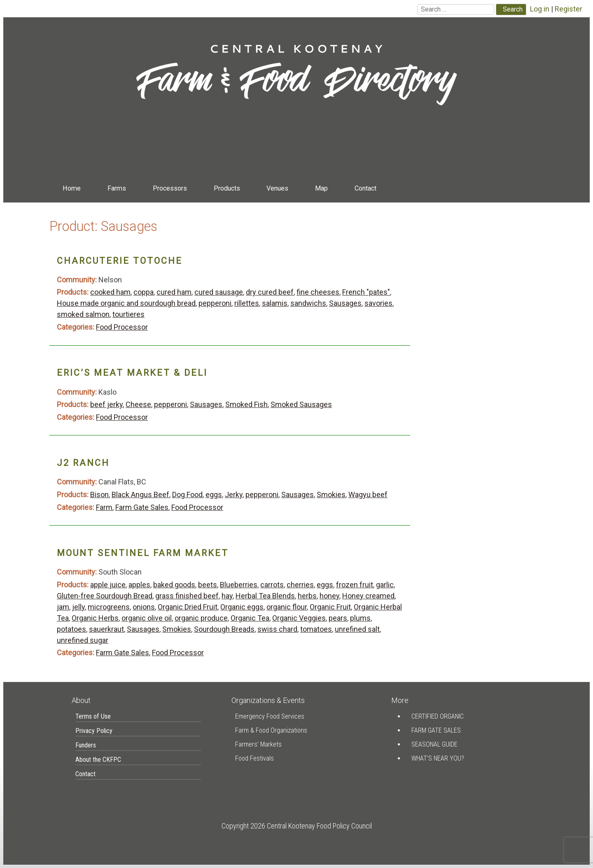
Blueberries (239, 585)
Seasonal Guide (434, 744)
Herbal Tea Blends (265, 596)
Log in (540, 9)
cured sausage (219, 292)
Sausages (345, 303)
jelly (78, 607)
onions (144, 607)
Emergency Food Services (270, 716)
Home (72, 188)
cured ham (174, 292)
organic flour (287, 607)
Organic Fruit (330, 607)
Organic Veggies (299, 618)
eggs (214, 495)
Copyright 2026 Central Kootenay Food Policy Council (297, 826)
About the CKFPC (98, 760)
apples (139, 585)
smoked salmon (83, 314)
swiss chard (277, 629)
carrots (272, 585)
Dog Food (187, 495)
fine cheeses (318, 292)
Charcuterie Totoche (120, 261)
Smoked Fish (246, 404)
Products (227, 188)
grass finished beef (187, 596)
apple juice (108, 585)
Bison (99, 495)
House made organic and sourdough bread (126, 303)
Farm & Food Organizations (271, 730)
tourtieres (128, 314)
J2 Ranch (83, 463)
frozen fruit (355, 585)
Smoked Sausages (301, 404)
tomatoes (316, 629)
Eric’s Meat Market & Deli (132, 373)
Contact (365, 188)
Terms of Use (93, 716)
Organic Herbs (95, 618)
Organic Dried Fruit (188, 607)
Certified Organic (438, 716)
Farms (117, 188)
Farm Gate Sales (142, 507)
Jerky (234, 495)
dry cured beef (270, 292)
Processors (170, 188)
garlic (385, 585)
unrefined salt (357, 629)
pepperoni (215, 303)
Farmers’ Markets (258, 744)
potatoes (71, 629)
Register (568, 9)
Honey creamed (368, 596)
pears (338, 618)
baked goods (174, 585)
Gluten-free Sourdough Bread (105, 596)
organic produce (201, 618)
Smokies (331, 495)
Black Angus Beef (140, 495)
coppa (144, 292)
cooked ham (110, 292)
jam (63, 607)
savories (378, 303)
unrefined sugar (83, 640)
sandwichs (308, 303)
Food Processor (122, 327)
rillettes (247, 303)
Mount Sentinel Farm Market (143, 553)
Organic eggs (242, 607)
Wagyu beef (368, 495)
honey (329, 596)
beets (208, 585)
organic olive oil (147, 618)
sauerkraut (106, 629)
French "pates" (366, 292)
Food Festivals (254, 758)
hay (227, 596)
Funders (86, 745)
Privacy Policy (94, 731)
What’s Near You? (438, 758)
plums (360, 618)
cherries (300, 585)
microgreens (109, 607)
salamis (275, 303)
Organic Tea (250, 618)
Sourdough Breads (224, 629)
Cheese (138, 404)
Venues (277, 188)
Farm (104, 507)
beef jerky (106, 404)
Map (321, 188)
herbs (307, 596)
